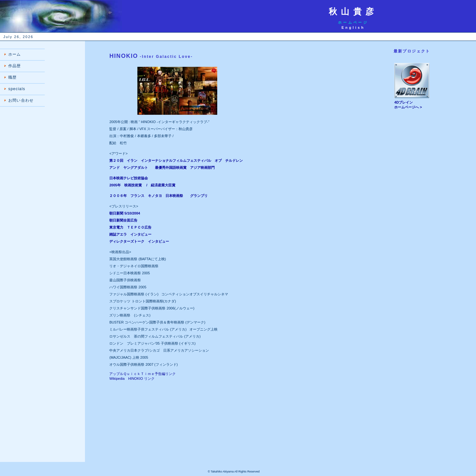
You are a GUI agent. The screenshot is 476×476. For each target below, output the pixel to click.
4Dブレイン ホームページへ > (412, 103)
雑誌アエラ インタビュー (130, 234)
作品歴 (15, 66)
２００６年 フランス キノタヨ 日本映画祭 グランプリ (158, 196)
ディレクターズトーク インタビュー (139, 241)
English (353, 27)
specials (17, 89)
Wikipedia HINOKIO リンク (132, 378)
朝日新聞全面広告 (123, 220)
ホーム (15, 54)
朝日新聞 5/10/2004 (125, 213)
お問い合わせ (21, 100)
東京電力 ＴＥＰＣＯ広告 (130, 227)
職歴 (12, 77)
